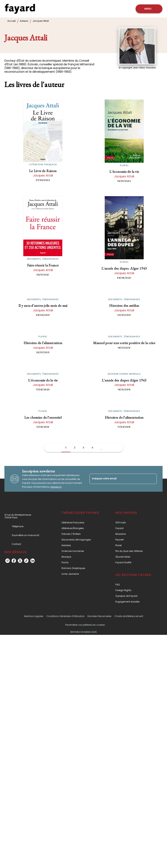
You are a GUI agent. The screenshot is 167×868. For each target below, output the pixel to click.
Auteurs (24, 21)
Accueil (11, 21)
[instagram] (8, 561)
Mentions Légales (34, 616)
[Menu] (149, 9)
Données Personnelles (99, 616)
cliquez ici (56, 487)
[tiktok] (26, 561)
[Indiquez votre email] (119, 479)
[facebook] (14, 561)
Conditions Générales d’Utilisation (65, 616)
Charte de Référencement (129, 616)
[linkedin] (33, 561)
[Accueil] (20, 9)
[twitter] (20, 561)
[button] (66, 448)
